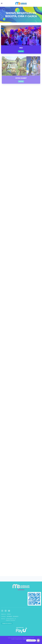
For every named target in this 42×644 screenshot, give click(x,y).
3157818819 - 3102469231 (12, 616)
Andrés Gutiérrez (27, 639)
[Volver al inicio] (21, 3)
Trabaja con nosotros (7, 623)
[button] (2, 3)
